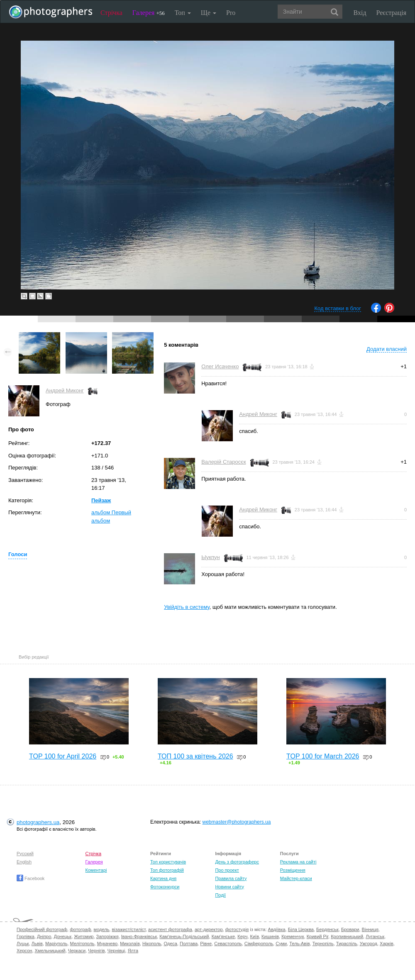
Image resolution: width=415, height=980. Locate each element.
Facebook (31, 878)
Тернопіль (323, 944)
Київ (255, 936)
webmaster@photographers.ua (237, 822)
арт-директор (209, 929)
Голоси (18, 554)
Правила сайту (231, 878)
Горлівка (26, 936)
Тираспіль (347, 944)
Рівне (206, 944)
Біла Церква (301, 929)
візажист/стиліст (128, 929)
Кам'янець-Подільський (184, 936)
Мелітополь (82, 944)
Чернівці (116, 951)
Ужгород (369, 944)
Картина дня (163, 878)
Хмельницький (50, 951)
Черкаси (77, 951)
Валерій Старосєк (223, 462)
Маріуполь (56, 944)
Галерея (149, 13)
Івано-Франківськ (139, 936)
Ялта (133, 951)
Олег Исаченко (220, 366)
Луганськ (375, 936)
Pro (231, 13)
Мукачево (107, 944)
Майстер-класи (296, 878)
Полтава (189, 944)
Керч (242, 936)
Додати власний (387, 349)
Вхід (360, 13)
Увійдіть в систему (187, 607)
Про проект (227, 870)
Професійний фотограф (42, 929)
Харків (387, 944)
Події (220, 895)
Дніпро (44, 936)
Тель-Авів (299, 944)
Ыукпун (210, 557)
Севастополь (228, 944)
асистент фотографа (170, 929)
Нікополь (152, 944)
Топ (183, 13)
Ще (209, 13)
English (24, 862)
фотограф (80, 929)
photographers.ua (38, 822)
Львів (37, 944)
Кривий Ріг (317, 936)
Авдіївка (277, 929)
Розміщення (293, 870)
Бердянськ (327, 929)
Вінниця (370, 929)
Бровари (350, 929)
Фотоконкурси (165, 887)
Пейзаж (101, 500)
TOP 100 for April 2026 (63, 756)
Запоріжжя (107, 936)
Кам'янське (223, 936)
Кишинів (270, 936)
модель (102, 929)
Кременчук (293, 936)
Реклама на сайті (298, 862)
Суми (281, 944)
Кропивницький (347, 936)
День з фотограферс (237, 862)
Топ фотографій (167, 870)
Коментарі (96, 870)
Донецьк (62, 936)
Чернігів (96, 951)
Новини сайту (229, 887)
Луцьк (23, 944)
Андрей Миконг (65, 390)
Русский (25, 854)
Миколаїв (130, 944)
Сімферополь (259, 944)
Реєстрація (391, 13)
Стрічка (111, 13)
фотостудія (237, 929)
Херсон (24, 951)
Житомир (84, 936)
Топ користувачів (168, 862)
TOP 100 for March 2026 (323, 756)
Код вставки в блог (338, 308)
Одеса (170, 944)
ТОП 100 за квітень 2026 (195, 756)
